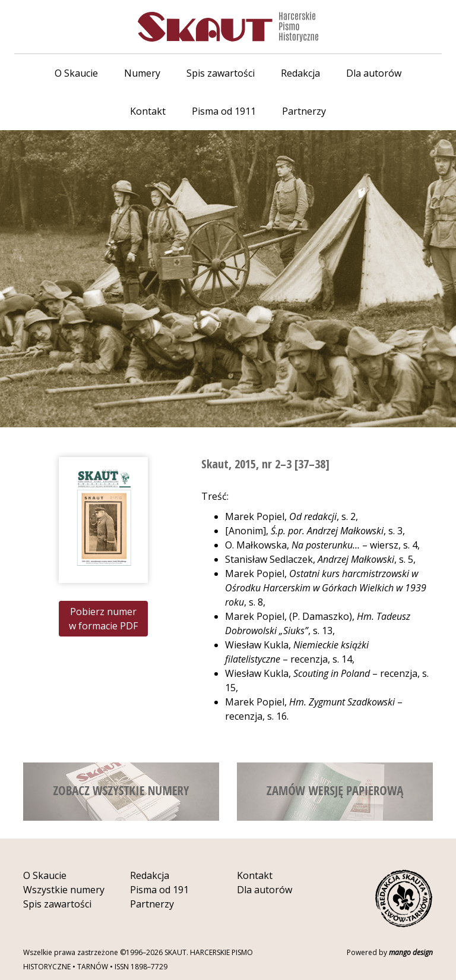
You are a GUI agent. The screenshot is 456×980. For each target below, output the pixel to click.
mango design (411, 952)
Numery (142, 73)
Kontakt (148, 111)
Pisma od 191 (159, 890)
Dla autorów (374, 73)
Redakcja (300, 73)
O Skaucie (76, 73)
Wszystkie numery (64, 890)
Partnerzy (304, 111)
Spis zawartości (221, 73)
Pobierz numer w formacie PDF (103, 619)
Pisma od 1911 (224, 111)
